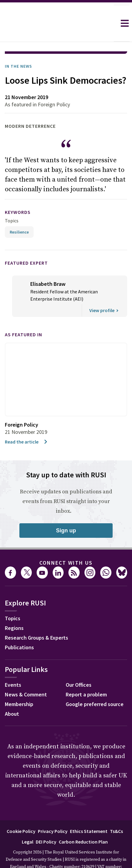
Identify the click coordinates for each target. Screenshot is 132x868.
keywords (18, 195)
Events (13, 668)
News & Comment (26, 678)
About (12, 697)
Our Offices (79, 668)
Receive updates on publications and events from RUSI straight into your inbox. (66, 484)
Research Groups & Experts (36, 621)
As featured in (23, 318)
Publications (19, 630)
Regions (14, 611)
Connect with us (66, 546)
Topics (12, 204)
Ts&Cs (116, 814)
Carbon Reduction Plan (83, 825)
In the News (18, 49)
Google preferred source (95, 687)
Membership (19, 687)
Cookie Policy (21, 814)
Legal (28, 825)
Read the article (26, 425)
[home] (57, 23)
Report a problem (86, 678)
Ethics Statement (89, 814)
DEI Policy (46, 825)
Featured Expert (26, 246)
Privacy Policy (53, 814)
